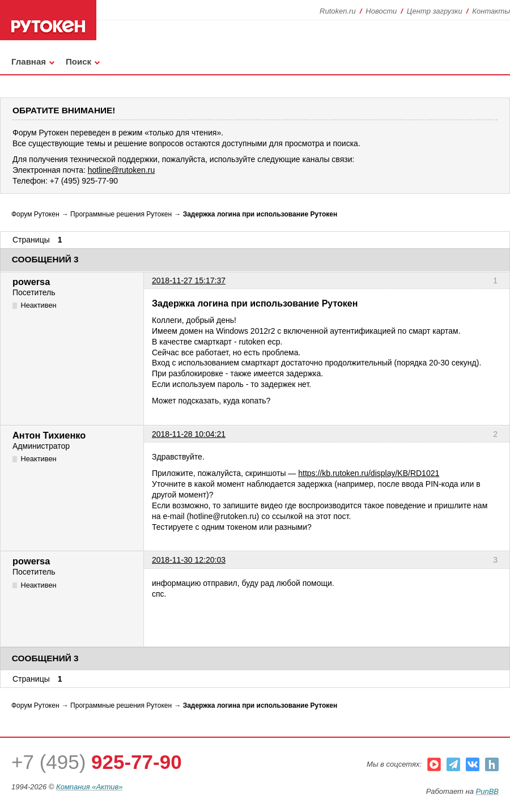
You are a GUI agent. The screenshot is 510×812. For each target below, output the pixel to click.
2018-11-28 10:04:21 (189, 434)
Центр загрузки (435, 11)
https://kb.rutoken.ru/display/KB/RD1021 (369, 473)
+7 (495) (97, 762)
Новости (381, 11)
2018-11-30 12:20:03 (189, 560)
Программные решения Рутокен (121, 214)
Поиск (78, 61)
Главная (29, 61)
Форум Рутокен (35, 214)
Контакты (491, 11)
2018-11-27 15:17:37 (189, 280)
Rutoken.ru (338, 11)
